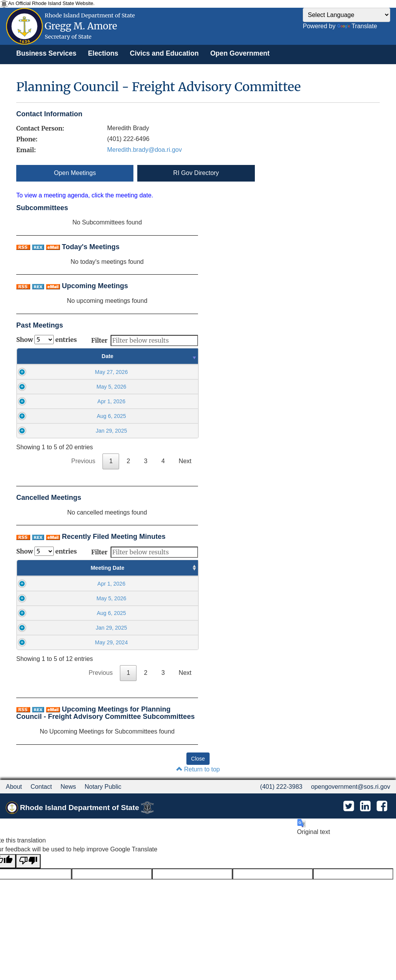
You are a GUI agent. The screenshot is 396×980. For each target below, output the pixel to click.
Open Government (240, 53)
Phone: (27, 139)
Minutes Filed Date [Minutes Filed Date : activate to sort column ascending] (163, 568)
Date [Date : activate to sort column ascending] (69, 356)
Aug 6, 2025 (69, 416)
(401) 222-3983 (281, 787)
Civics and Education (164, 53)
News (68, 787)
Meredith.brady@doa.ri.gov (144, 150)
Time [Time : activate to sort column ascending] (160, 356)
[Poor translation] (28, 861)
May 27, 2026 (69, 372)
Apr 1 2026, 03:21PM (163, 613)
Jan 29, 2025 (69, 431)
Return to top (198, 769)
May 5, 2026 (69, 387)
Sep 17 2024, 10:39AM (163, 642)
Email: (26, 150)
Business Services (46, 53)
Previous (83, 461)
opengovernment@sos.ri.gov (351, 787)
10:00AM (100, 584)
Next (185, 461)
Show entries (47, 340)
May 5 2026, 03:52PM (163, 584)
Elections (103, 53)
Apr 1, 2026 (69, 401)
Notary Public (103, 787)
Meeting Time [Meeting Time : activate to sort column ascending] (100, 568)
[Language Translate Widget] (346, 15)
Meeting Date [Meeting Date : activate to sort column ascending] (44, 568)
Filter (145, 341)
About (14, 787)
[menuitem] (46, 53)
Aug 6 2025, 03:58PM (163, 628)
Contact (41, 787)
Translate (357, 26)
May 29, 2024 (44, 642)
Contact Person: (40, 128)
